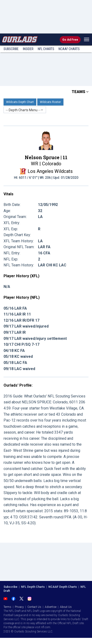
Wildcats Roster (50, 102)
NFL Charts (46, 49)
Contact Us (34, 607)
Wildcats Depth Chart (20, 102)
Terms (7, 607)
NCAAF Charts (69, 49)
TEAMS (80, 92)
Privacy (19, 607)
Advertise (51, 607)
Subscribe (11, 49)
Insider (28, 49)
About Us (66, 607)
